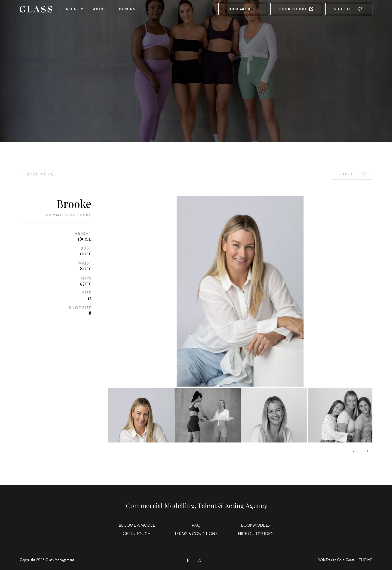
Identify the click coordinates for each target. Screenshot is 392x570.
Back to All (39, 174)
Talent (71, 9)
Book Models (242, 9)
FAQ (196, 525)
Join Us (127, 9)
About (100, 9)
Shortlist (349, 9)
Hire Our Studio (255, 534)
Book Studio (296, 9)
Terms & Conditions (196, 534)
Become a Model (137, 525)
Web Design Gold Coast (336, 560)
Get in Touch (137, 534)
